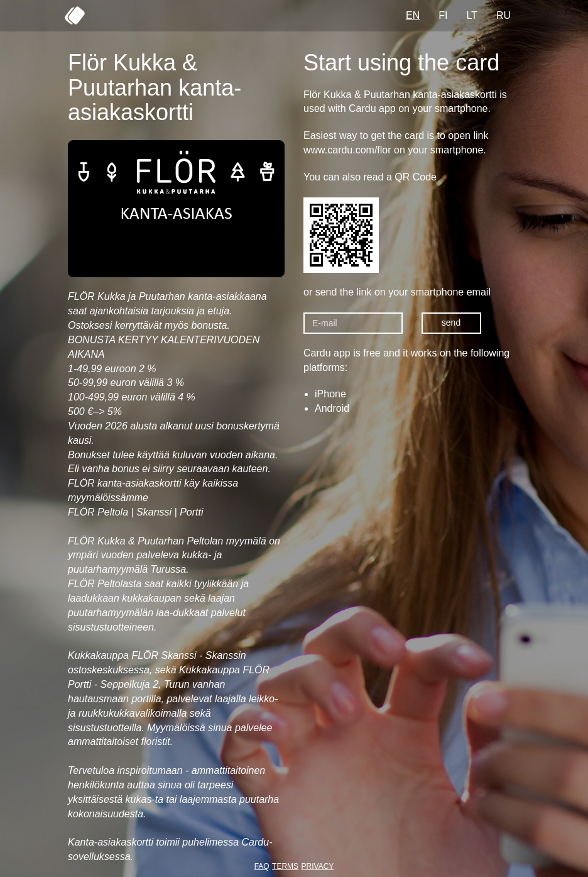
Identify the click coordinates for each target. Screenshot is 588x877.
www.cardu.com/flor (347, 150)
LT (471, 15)
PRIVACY (318, 866)
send (451, 323)
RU (504, 15)
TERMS (285, 866)
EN (413, 15)
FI (443, 15)
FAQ (262, 866)
